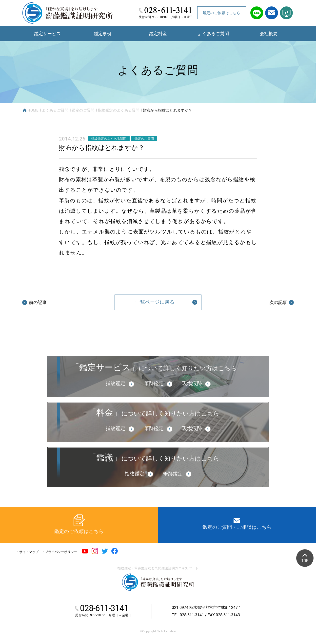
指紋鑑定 (116, 383)
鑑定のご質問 (83, 110)
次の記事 (282, 302)
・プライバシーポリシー (59, 552)
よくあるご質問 (55, 110)
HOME (33, 110)
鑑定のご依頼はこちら (222, 13)
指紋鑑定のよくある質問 (119, 110)
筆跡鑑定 (154, 383)
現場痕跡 (192, 383)
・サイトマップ (27, 552)
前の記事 (34, 302)
